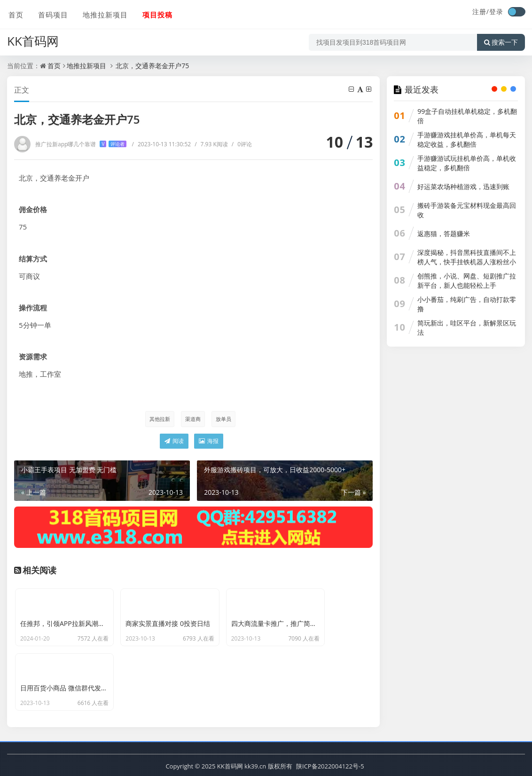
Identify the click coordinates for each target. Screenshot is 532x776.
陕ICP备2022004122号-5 (330, 764)
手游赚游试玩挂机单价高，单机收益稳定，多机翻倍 (467, 163)
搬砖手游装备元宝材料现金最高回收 (467, 210)
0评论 (242, 144)
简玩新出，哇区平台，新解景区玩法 (467, 328)
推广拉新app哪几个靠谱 (81, 144)
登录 (496, 12)
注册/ (481, 12)
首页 (15, 13)
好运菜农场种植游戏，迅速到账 (463, 186)
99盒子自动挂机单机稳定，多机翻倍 (467, 116)
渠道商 (192, 419)
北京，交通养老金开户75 (152, 66)
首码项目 (51, 13)
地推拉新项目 (103, 13)
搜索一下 (501, 40)
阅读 (174, 441)
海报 (209, 441)
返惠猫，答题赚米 (444, 234)
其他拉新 (159, 419)
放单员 (223, 419)
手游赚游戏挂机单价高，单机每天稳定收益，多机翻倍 (467, 139)
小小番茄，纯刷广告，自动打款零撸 (467, 304)
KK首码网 (33, 38)
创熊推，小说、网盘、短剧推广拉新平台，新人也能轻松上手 (467, 281)
